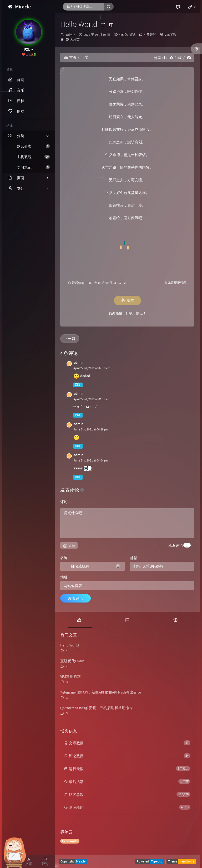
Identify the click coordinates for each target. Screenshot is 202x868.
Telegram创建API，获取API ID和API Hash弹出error (101, 692)
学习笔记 (33, 167)
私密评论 (175, 545)
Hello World (70, 645)
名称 (65, 558)
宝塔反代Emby (72, 661)
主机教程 (33, 157)
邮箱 (135, 558)
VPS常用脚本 (70, 676)
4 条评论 (150, 35)
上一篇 (70, 339)
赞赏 (127, 300)
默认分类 (33, 146)
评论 (65, 502)
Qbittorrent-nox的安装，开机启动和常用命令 (97, 708)
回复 (78, 385)
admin (71, 35)
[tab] (79, 620)
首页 (70, 57)
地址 (64, 577)
